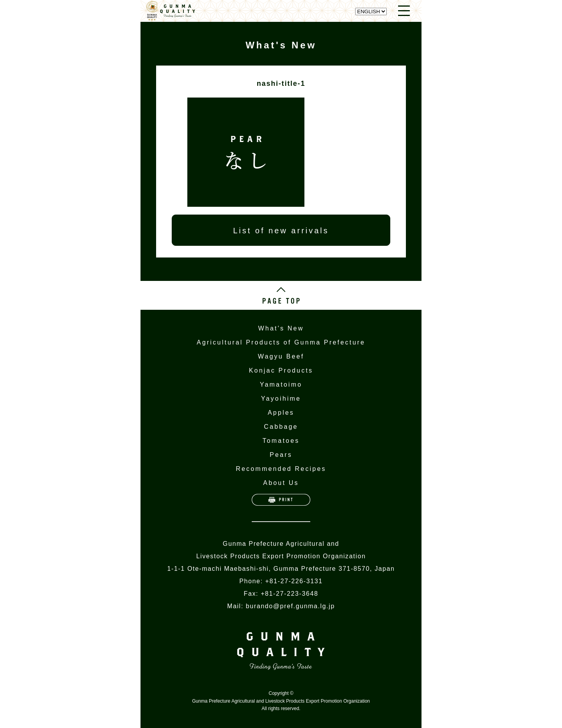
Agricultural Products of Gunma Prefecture (281, 342)
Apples (281, 413)
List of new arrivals (281, 231)
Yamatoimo (281, 384)
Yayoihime (281, 399)
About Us (281, 483)
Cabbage (281, 427)
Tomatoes (281, 441)
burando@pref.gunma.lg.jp (290, 606)
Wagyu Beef (281, 356)
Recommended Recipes (281, 469)
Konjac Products (281, 370)
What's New (281, 328)
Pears (281, 455)
